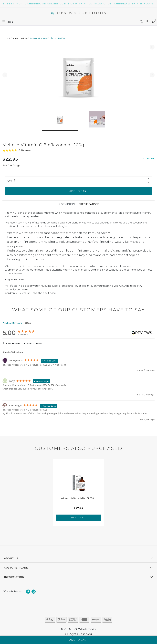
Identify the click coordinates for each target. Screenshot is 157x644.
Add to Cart (79, 193)
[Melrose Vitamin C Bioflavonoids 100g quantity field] (78, 182)
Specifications (89, 206)
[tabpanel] (78, 494)
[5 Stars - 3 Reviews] (78, 152)
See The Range (11, 167)
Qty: (10, 182)
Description (66, 206)
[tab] (66, 206)
